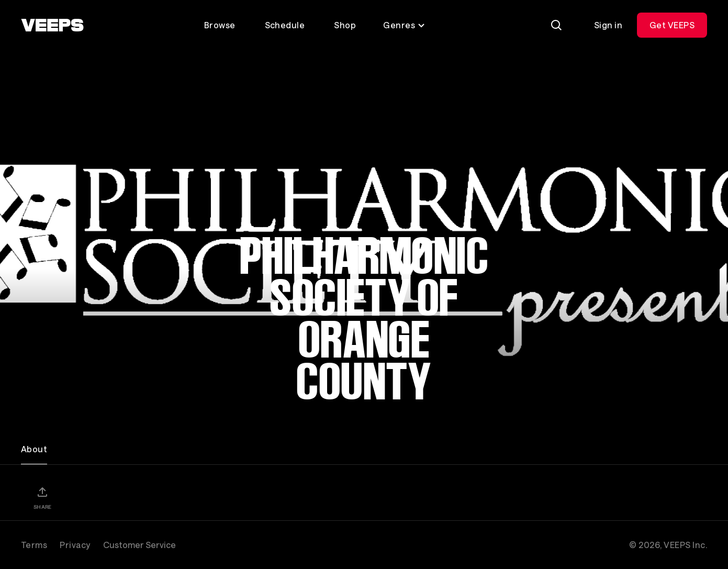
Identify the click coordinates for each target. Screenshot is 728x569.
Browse (220, 25)
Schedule (285, 25)
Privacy (75, 545)
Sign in (608, 25)
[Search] (556, 25)
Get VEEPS (672, 25)
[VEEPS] (52, 25)
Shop (345, 25)
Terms (34, 545)
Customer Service (139, 545)
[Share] (42, 498)
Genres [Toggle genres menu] (404, 25)
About (34, 449)
